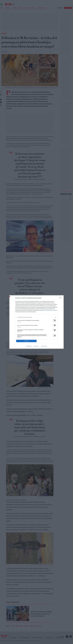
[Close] (61, 298)
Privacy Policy (44, 347)
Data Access (36, 347)
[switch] (54, 320)
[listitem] (36, 317)
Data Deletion (29, 347)
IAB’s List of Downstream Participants (50, 310)
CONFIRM (27, 341)
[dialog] (36, 322)
